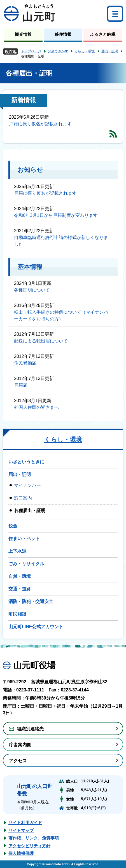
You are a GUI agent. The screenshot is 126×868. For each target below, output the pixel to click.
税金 (13, 526)
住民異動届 (25, 363)
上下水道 (17, 551)
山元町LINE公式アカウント (36, 627)
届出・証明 (110, 51)
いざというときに (26, 462)
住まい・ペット (24, 539)
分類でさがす (58, 51)
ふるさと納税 (103, 34)
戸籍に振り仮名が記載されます (40, 124)
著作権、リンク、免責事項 (34, 838)
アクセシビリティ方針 (29, 846)
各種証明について (32, 290)
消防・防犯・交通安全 (31, 601)
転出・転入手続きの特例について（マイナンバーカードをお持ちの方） (61, 315)
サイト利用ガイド (25, 823)
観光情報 (23, 34)
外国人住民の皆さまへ (36, 407)
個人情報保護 (21, 853)
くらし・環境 (85, 51)
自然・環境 (20, 576)
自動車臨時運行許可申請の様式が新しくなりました (61, 241)
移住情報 (63, 34)
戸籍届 (21, 385)
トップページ (31, 51)
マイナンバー (27, 485)
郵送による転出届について (41, 341)
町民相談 (17, 614)
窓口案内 (23, 498)
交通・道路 (20, 589)
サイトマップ (21, 830)
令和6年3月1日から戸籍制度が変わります (56, 215)
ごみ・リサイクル (26, 564)
